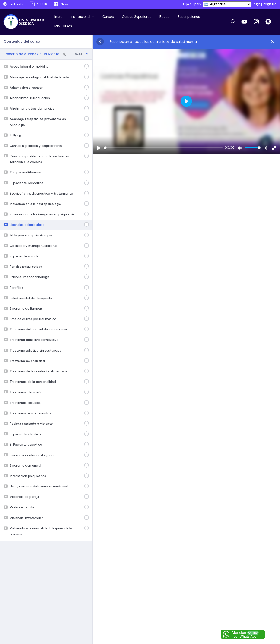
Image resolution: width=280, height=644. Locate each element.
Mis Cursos (63, 26)
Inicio (59, 17)
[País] (227, 4)
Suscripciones (189, 17)
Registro (270, 4)
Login (256, 4)
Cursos (108, 17)
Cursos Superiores (137, 17)
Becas (164, 17)
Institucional (81, 17)
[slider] (163, 148)
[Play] (99, 148)
